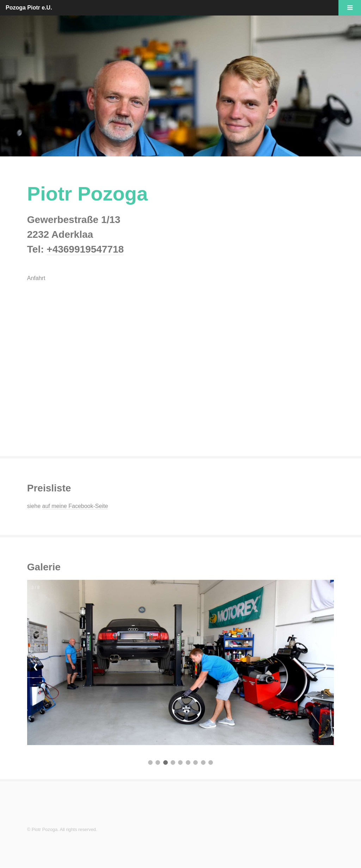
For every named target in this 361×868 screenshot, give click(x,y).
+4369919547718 (85, 249)
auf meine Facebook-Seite (75, 506)
